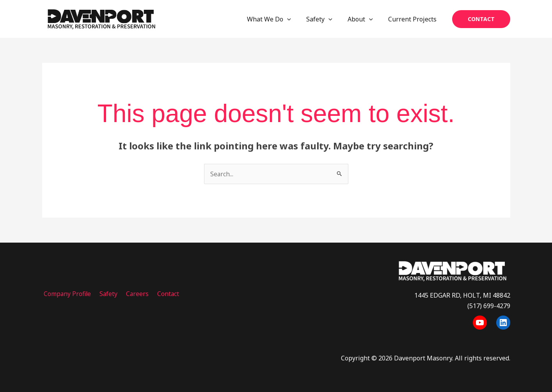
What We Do (279, 19)
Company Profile (66, 294)
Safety (326, 19)
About (365, 19)
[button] (481, 19)
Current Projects (414, 19)
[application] (297, 19)
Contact (162, 294)
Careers (133, 294)
